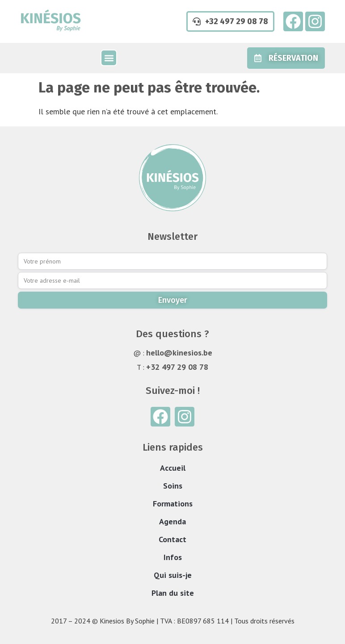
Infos (173, 557)
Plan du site (173, 593)
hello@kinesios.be (179, 353)
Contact (172, 539)
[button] (109, 58)
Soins (173, 486)
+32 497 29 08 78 (177, 367)
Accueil (173, 468)
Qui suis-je (173, 575)
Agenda (172, 521)
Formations (173, 504)
